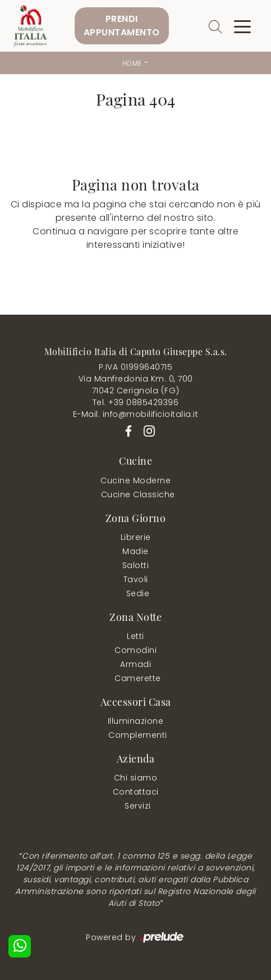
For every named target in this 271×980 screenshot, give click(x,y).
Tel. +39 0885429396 (136, 402)
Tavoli (136, 579)
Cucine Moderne (135, 480)
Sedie (138, 593)
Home (132, 63)
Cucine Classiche (138, 494)
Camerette (138, 678)
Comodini (135, 650)
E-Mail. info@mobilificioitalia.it (136, 414)
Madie (135, 551)
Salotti (136, 565)
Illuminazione (136, 721)
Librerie (136, 537)
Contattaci (136, 792)
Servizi (138, 806)
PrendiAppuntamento (122, 26)
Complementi (138, 735)
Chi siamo (136, 778)
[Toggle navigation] (242, 26)
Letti (135, 636)
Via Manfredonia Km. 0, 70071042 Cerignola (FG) (136, 385)
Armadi (135, 664)
